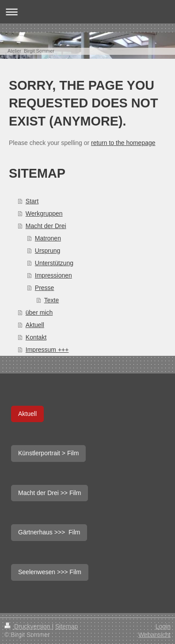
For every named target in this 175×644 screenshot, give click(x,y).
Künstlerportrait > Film (48, 453)
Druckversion (28, 626)
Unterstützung (54, 263)
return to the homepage (123, 143)
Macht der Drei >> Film (49, 493)
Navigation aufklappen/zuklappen (87, 12)
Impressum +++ (47, 350)
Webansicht (154, 635)
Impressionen (53, 275)
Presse (45, 288)
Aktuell (35, 325)
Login (163, 626)
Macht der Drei (46, 226)
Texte (51, 300)
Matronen (48, 238)
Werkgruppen (44, 213)
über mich (39, 312)
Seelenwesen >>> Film (50, 572)
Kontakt (36, 337)
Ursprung (48, 251)
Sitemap (67, 626)
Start (32, 201)
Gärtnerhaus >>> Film (49, 532)
